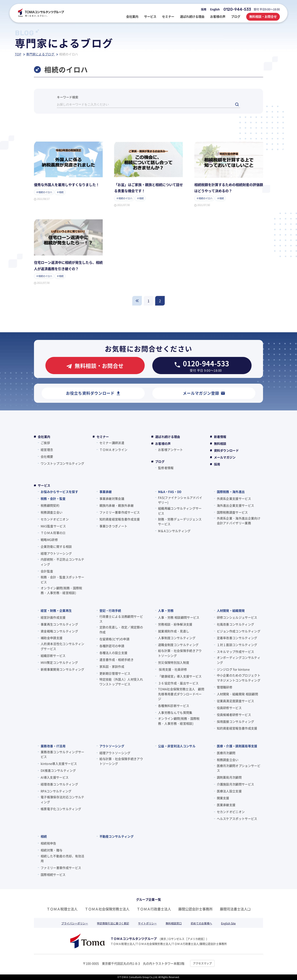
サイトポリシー (147, 923)
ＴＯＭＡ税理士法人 (62, 909)
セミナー (103, 437)
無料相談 (220, 443)
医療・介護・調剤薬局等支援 (237, 746)
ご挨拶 (45, 443)
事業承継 (106, 492)
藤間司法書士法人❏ (235, 909)
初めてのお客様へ (201, 923)
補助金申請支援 (52, 638)
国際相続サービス (53, 875)
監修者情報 (166, 468)
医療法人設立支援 (229, 791)
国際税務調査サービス (232, 512)
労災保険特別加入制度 (174, 662)
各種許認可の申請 (112, 646)
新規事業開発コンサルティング (62, 669)
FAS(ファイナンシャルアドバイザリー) (180, 500)
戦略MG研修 (49, 540)
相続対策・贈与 (52, 850)
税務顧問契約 (50, 505)
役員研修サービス (229, 708)
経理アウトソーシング (56, 553)
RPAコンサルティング (56, 791)
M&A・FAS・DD (170, 492)
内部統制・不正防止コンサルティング (62, 562)
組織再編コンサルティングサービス (180, 511)
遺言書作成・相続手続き (117, 660)
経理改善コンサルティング (59, 784)
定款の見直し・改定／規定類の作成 (121, 630)
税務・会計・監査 (53, 499)
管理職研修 (225, 687)
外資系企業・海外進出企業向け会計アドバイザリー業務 (239, 521)
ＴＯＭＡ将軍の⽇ (53, 533)
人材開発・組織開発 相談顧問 (237, 694)
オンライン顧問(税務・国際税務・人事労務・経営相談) (61, 590)
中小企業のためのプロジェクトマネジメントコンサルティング (239, 678)
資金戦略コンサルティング (59, 631)
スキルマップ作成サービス (236, 652)
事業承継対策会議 (112, 499)
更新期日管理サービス (115, 673)
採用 (204, 9)
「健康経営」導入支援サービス (180, 676)
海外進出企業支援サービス (236, 505)
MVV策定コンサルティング (59, 662)
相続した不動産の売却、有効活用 (62, 858)
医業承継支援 (226, 805)
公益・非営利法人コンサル (177, 746)
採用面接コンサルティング (236, 721)
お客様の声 (163, 443)
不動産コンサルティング (117, 836)
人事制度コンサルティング (177, 638)
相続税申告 (48, 843)
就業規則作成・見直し (174, 631)
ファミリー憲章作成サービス (120, 512)
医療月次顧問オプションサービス (239, 768)
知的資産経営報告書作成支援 (120, 519)
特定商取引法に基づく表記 (113, 923)
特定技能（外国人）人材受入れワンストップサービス (121, 682)
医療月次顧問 (226, 753)
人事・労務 (166, 610)
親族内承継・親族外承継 (117, 505)
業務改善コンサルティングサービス (62, 754)
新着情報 (220, 437)
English (215, 9)
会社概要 (47, 456)
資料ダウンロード (226, 450)
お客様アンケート (171, 450)
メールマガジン (225, 457)
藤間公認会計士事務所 (195, 909)
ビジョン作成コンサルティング (239, 631)
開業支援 (223, 798)
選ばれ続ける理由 (168, 437)
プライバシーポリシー (75, 923)
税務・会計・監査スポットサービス (62, 580)
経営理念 (47, 450)
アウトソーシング (112, 746)
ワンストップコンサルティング (62, 463)
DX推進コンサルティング (58, 770)
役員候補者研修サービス (234, 715)
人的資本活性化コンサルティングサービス (62, 646)
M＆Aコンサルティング (174, 531)
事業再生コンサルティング (59, 624)
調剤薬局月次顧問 (229, 777)
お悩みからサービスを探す (59, 492)
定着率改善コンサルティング (237, 638)
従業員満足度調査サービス (236, 701)
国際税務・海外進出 (231, 492)
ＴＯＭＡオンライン (113, 450)
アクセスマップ (202, 963)
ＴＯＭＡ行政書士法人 (154, 909)
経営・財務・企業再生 (56, 610)
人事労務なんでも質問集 (175, 713)
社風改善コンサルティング (236, 624)
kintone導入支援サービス (59, 764)
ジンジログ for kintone (233, 669)
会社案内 (44, 437)
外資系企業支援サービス (234, 499)
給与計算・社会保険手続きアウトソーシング (180, 653)
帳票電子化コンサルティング (61, 809)
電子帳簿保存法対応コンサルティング (62, 799)
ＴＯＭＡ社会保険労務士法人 (107, 909)
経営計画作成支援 (53, 617)
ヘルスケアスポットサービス (237, 819)
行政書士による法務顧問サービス (121, 619)
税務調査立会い (52, 512)
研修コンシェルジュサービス (237, 617)
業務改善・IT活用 (53, 746)
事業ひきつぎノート (113, 526)
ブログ (160, 461)
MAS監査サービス (53, 526)
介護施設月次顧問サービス (236, 784)
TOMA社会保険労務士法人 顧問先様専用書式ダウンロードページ (181, 694)
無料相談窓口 (174, 923)
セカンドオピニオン (55, 519)
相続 (44, 836)
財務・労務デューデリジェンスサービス (180, 522)
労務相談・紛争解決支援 (175, 624)
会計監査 (47, 571)
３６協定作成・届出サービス (178, 683)
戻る (137, 301)
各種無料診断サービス (174, 706)
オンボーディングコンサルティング (239, 660)
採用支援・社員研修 (172, 669)
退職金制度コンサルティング (178, 645)
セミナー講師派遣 (112, 443)
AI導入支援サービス (55, 777)
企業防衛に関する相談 (56, 546)
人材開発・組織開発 (231, 610)
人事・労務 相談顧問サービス (179, 617)
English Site (228, 923)
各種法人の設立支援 (113, 653)
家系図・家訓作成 (112, 666)
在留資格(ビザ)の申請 (115, 639)
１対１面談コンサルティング (237, 645)
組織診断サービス (53, 656)
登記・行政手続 (110, 610)
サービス (44, 485)
